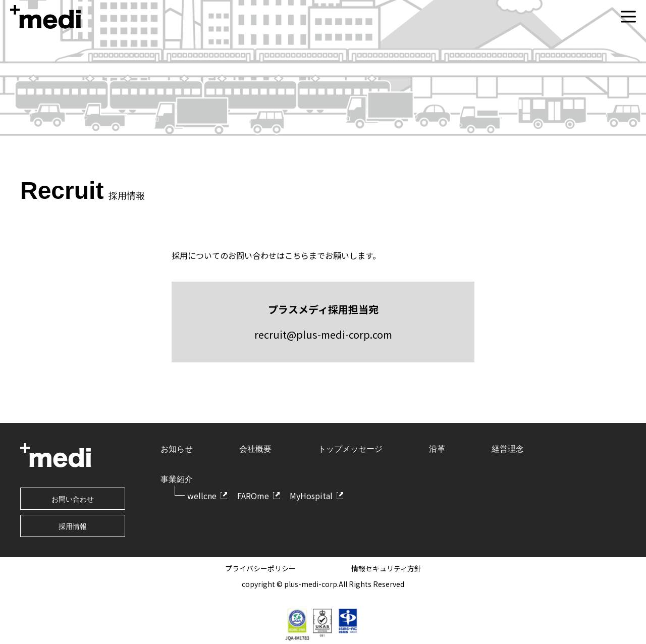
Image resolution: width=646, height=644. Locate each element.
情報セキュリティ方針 (386, 568)
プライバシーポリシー (260, 568)
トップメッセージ (350, 449)
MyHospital (311, 496)
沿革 (437, 449)
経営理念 (508, 449)
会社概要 (255, 449)
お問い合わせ (73, 499)
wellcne (202, 496)
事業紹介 (177, 479)
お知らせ (177, 449)
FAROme (253, 496)
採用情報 (73, 526)
